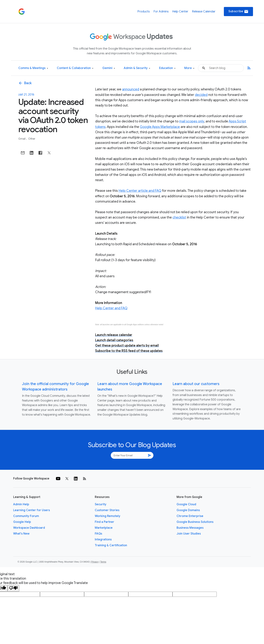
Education (167, 68)
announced (131, 89)
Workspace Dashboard (29, 528)
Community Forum (26, 516)
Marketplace (104, 528)
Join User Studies (189, 534)
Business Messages (190, 528)
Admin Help (21, 504)
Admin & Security (137, 68)
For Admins (161, 12)
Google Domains (188, 510)
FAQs (98, 534)
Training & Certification (111, 545)
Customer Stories (107, 510)
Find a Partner (104, 522)
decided (201, 95)
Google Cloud (186, 504)
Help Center (180, 12)
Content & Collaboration (75, 68)
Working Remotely (108, 516)
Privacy (95, 562)
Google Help (22, 522)
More (189, 68)
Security (101, 504)
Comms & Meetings (33, 68)
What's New (21, 534)
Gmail (22, 139)
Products (144, 12)
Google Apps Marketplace (160, 127)
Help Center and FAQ (111, 308)
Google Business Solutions (195, 522)
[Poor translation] (13, 588)
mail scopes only (192, 121)
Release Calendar (204, 12)
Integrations (103, 540)
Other (32, 139)
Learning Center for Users (32, 510)
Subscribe (238, 12)
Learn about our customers (196, 384)
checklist (179, 217)
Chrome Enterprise (190, 516)
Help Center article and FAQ (140, 191)
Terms (103, 562)
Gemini (109, 68)
